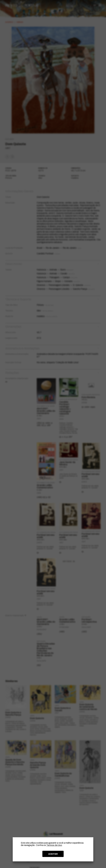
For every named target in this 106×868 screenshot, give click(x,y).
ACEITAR (53, 854)
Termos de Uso (54, 845)
